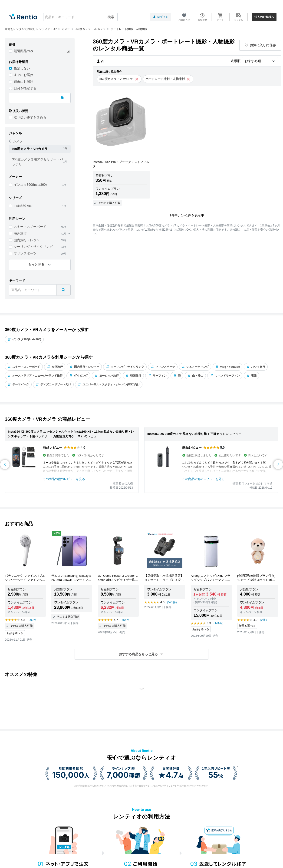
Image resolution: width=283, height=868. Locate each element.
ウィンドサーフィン (225, 376)
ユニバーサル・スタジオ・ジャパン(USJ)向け (109, 384)
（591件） (172, 602)
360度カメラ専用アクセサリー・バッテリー (38, 162)
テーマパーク (18, 384)
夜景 (252, 376)
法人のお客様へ (264, 17)
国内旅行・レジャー (28, 240)
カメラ (16, 141)
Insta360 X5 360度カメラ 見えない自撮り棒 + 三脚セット (186, 434)
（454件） (125, 620)
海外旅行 (20, 233)
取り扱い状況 (19, 111)
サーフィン (157, 376)
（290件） (33, 620)
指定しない (22, 68)
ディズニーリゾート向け (53, 384)
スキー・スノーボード (30, 227)
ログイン (160, 17)
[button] (141, 654)
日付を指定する (25, 88)
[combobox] (80, 17)
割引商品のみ (23, 51)
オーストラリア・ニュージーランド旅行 (35, 376)
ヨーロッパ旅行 (107, 376)
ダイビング (78, 376)
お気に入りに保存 (260, 45)
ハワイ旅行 (256, 367)
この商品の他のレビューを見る (64, 479)
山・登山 (195, 376)
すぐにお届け (23, 75)
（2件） (263, 620)
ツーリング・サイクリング (33, 247)
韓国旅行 (133, 376)
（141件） (218, 623)
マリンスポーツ (25, 253)
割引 (12, 44)
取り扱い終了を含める (30, 117)
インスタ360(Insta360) (30, 185)
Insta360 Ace (23, 206)
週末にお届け (23, 82)
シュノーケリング (195, 367)
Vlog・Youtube (227, 367)
